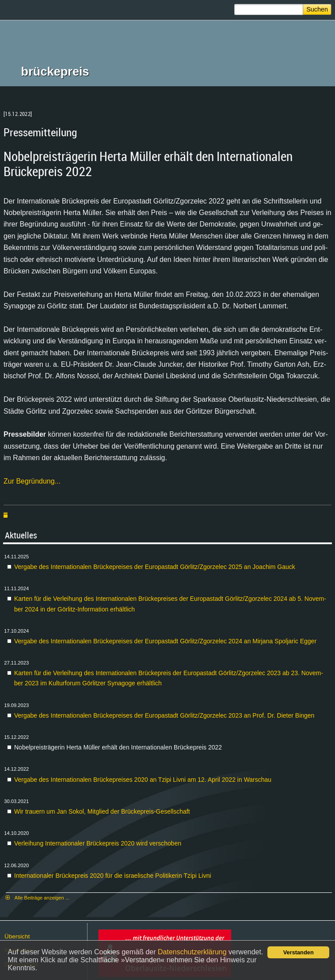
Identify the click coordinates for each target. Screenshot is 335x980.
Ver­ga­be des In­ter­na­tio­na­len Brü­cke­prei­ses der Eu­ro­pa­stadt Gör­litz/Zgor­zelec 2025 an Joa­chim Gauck (155, 567)
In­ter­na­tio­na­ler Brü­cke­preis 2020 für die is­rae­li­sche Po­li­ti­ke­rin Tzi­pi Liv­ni (113, 876)
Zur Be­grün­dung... (32, 481)
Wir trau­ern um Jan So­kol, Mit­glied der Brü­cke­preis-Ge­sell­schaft (102, 811)
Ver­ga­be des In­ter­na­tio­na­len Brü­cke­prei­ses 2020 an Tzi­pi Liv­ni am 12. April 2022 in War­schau (143, 780)
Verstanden (299, 952)
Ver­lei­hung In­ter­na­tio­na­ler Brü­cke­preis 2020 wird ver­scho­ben (98, 843)
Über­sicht (17, 936)
